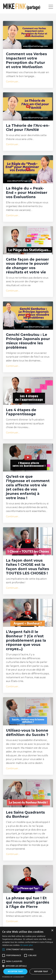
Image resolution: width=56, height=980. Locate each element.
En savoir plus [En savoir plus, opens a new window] (27, 945)
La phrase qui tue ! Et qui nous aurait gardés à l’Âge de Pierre (28, 902)
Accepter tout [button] (15, 971)
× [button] (52, 931)
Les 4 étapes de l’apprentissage (21, 412)
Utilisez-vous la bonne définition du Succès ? (27, 733)
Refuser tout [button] (41, 971)
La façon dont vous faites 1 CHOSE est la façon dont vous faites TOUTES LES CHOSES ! (27, 567)
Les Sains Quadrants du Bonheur (25, 815)
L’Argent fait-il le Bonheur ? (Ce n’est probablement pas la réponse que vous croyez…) (26, 640)
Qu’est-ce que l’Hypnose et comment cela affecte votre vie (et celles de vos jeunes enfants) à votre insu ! (28, 487)
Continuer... (13, 82)
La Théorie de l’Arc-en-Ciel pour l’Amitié (28, 128)
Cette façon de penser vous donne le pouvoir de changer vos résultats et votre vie (27, 266)
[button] (4, 950)
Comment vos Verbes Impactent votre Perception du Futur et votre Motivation (26, 60)
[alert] (28, 953)
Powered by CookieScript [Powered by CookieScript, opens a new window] (13, 977)
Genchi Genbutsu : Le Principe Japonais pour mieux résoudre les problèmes (28, 341)
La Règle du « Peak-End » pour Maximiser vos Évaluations (27, 193)
